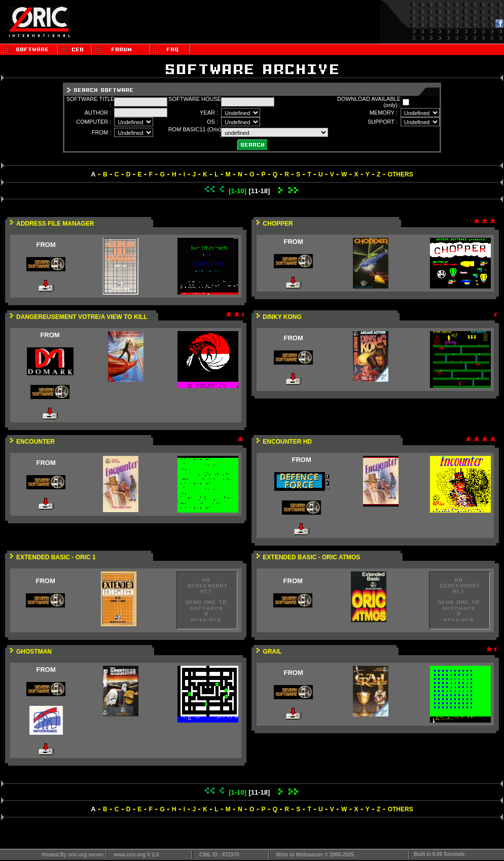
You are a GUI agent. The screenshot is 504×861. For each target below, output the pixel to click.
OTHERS (401, 174)
